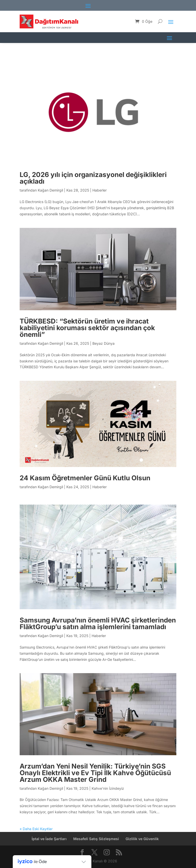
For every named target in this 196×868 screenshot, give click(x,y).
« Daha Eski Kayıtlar (36, 829)
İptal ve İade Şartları (49, 839)
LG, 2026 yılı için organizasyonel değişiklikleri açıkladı (93, 178)
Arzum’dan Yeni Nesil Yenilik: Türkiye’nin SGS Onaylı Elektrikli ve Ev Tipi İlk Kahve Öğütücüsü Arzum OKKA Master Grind (95, 773)
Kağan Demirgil (50, 190)
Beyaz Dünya (103, 343)
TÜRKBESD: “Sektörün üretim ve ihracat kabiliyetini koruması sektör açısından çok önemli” (87, 328)
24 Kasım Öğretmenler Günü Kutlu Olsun (85, 478)
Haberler (100, 190)
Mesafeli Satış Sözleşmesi (96, 839)
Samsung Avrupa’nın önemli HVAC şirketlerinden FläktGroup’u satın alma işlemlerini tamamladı (98, 623)
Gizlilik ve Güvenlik (142, 839)
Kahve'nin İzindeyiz (108, 788)
